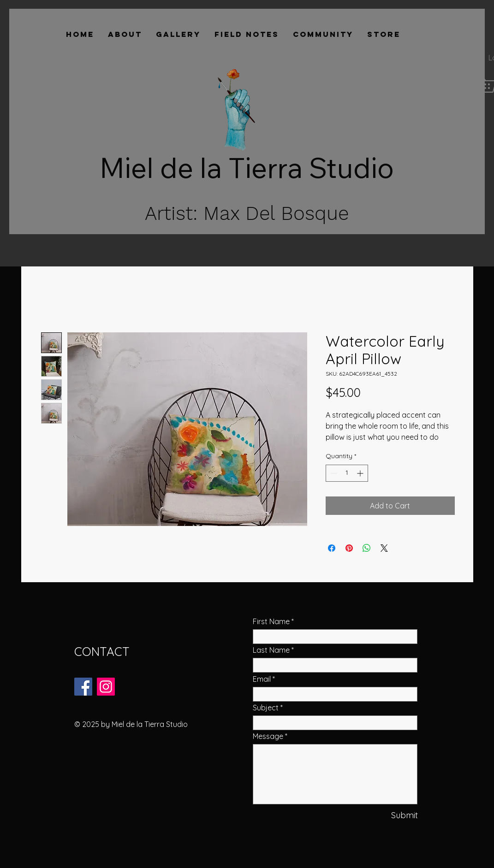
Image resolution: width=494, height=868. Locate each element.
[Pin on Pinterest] (349, 548)
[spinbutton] (347, 473)
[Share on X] (384, 548)
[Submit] (387, 815)
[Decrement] (333, 473)
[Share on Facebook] (332, 548)
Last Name (271, 650)
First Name (271, 621)
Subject (266, 708)
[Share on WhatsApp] (367, 548)
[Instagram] (106, 687)
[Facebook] (83, 687)
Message (268, 736)
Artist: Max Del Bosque (247, 213)
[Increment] (361, 473)
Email (262, 679)
